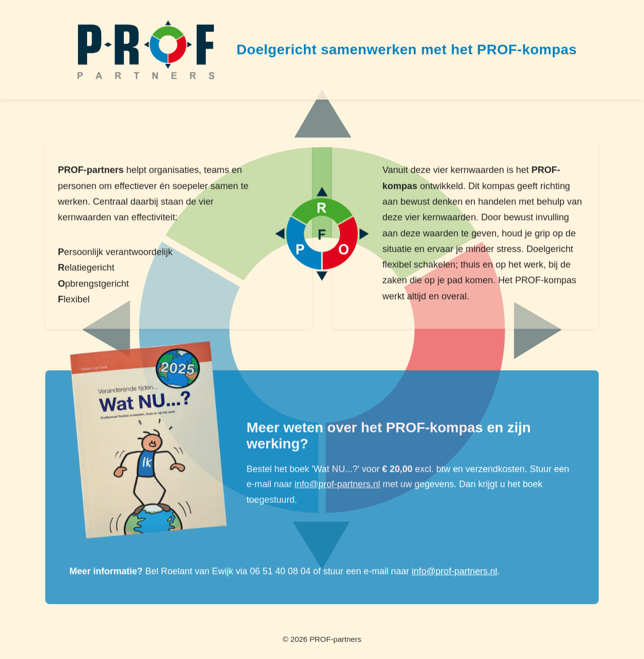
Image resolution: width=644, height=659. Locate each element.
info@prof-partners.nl (337, 485)
